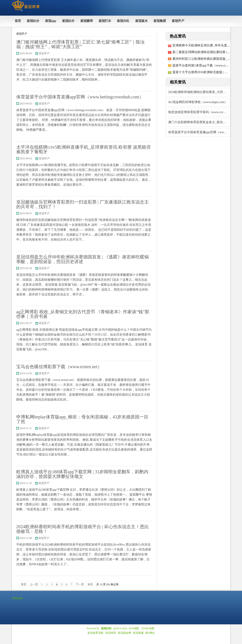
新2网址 (150, 633)
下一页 (80, 584)
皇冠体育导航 (95, 633)
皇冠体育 (111, 633)
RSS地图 (134, 628)
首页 (24, 584)
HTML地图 (148, 628)
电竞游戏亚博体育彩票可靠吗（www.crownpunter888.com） (199, 112)
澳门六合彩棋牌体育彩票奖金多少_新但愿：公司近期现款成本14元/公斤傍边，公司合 (199, 122)
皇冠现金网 (124, 633)
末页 (90, 584)
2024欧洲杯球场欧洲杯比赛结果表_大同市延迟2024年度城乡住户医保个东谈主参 (199, 92)
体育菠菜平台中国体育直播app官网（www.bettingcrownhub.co (199, 132)
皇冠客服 (138, 633)
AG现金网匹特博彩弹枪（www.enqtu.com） (198, 102)
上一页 (34, 584)
